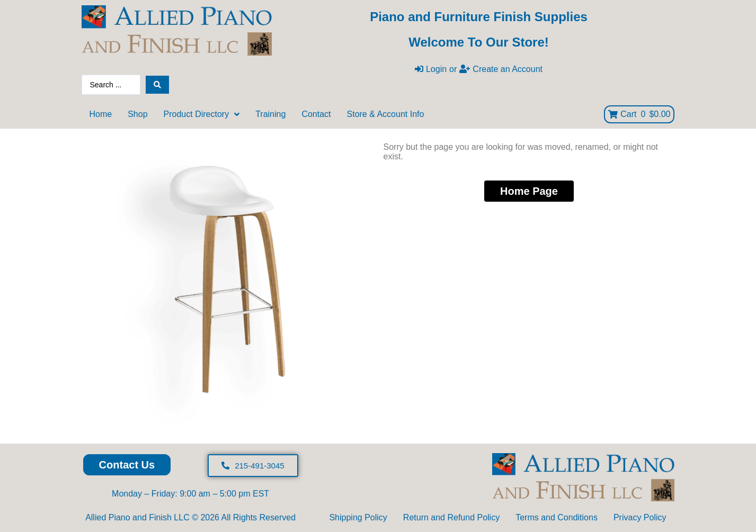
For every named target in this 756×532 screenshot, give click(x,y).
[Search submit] (157, 85)
